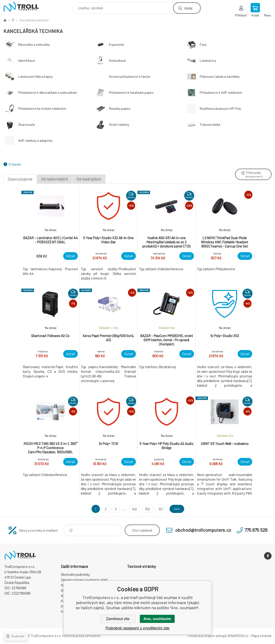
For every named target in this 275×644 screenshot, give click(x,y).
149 (131, 509)
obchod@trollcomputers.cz (203, 530)
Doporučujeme (20, 179)
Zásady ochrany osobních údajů (84, 580)
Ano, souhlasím (157, 619)
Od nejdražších (89, 179)
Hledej (188, 8)
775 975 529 (256, 530)
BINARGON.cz (238, 636)
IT (13, 20)
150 (145, 509)
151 (157, 509)
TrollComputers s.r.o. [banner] (24, 7)
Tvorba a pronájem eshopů (207, 636)
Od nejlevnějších (55, 179)
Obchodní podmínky (75, 574)
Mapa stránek (261, 636)
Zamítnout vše (118, 619)
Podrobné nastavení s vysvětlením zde (138, 628)
